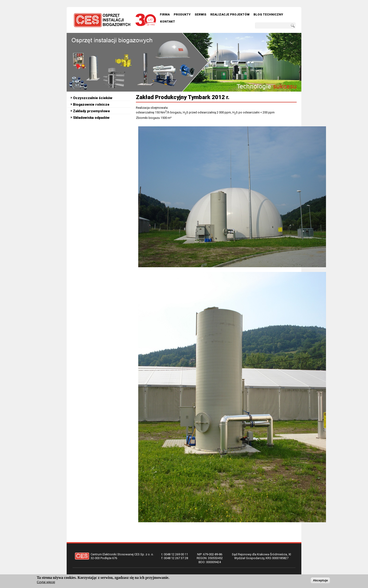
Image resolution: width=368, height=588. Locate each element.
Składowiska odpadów (91, 118)
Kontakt (168, 21)
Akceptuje (320, 581)
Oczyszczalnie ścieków (93, 98)
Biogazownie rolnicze (91, 104)
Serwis (200, 14)
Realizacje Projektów (230, 14)
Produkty (182, 14)
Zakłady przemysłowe (91, 111)
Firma (165, 14)
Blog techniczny (268, 14)
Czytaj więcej (46, 582)
